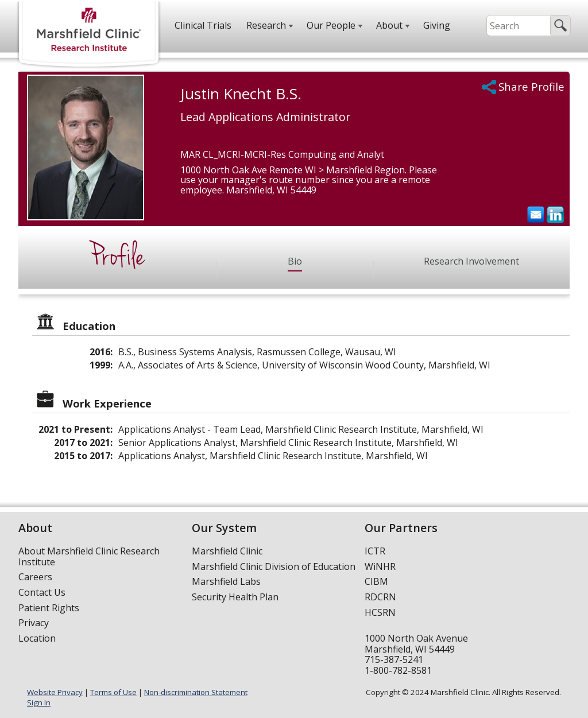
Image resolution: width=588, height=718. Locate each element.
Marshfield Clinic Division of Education (274, 566)
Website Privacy (55, 692)
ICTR (375, 551)
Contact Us (42, 592)
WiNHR (380, 566)
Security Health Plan (235, 597)
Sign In (39, 703)
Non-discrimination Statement (196, 692)
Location (37, 638)
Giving (437, 25)
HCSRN (380, 612)
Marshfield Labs (226, 581)
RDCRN (380, 597)
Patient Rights (49, 608)
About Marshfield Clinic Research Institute (89, 556)
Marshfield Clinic (227, 551)
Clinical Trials (203, 25)
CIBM (376, 581)
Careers (35, 577)
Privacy (34, 623)
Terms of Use (113, 692)
